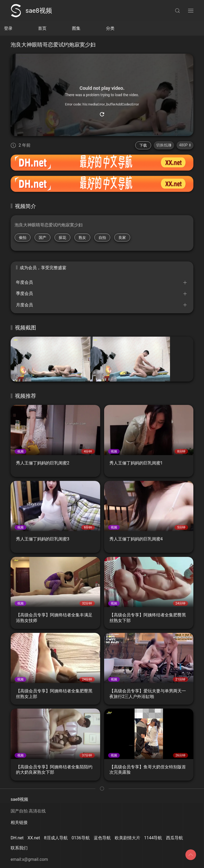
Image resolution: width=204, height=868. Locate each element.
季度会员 (24, 293)
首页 (42, 28)
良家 (122, 238)
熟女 (82, 238)
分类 (110, 28)
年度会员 (24, 282)
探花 (62, 238)
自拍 (102, 238)
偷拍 (23, 238)
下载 (143, 145)
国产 (42, 238)
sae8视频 (31, 11)
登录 (8, 28)
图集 (76, 28)
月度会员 (24, 305)
